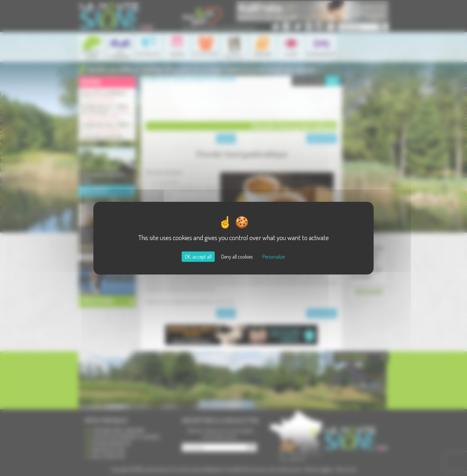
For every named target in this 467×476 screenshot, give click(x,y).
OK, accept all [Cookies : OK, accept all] (198, 257)
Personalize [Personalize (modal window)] (274, 257)
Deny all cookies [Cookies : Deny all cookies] (237, 257)
